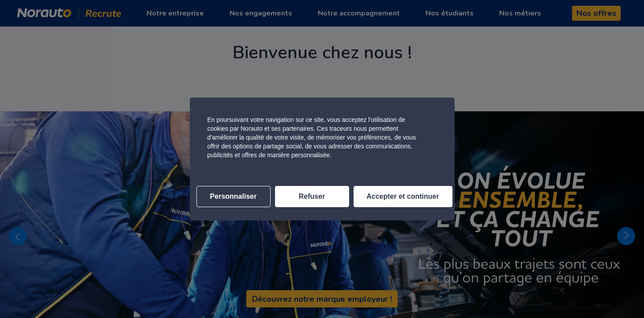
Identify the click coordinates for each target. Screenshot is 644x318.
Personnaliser (233, 196)
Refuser (312, 196)
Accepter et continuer (403, 196)
